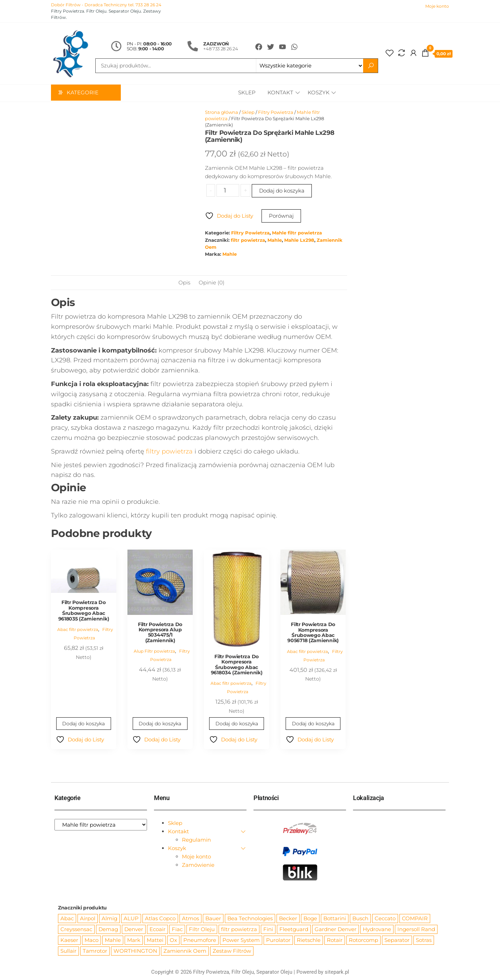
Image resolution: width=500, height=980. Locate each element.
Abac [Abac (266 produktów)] (67, 919)
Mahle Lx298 (299, 241)
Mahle (275, 241)
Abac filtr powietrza (78, 630)
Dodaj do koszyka (282, 191)
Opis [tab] (184, 283)
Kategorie (83, 93)
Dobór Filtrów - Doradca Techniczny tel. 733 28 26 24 (106, 5)
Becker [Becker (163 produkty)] (288, 919)
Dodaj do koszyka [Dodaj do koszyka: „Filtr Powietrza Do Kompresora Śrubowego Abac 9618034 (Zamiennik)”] (237, 724)
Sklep (246, 93)
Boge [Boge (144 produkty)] (310, 919)
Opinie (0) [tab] (212, 283)
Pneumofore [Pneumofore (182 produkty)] (200, 940)
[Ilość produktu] (228, 191)
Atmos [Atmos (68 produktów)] (190, 919)
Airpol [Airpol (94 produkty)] (88, 919)
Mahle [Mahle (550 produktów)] (113, 940)
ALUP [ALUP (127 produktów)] (131, 919)
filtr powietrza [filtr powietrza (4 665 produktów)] (239, 930)
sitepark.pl (337, 972)
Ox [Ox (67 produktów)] (173, 940)
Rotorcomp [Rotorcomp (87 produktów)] (363, 940)
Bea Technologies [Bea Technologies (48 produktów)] (250, 919)
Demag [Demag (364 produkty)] (108, 930)
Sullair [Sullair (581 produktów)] (68, 951)
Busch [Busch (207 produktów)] (360, 919)
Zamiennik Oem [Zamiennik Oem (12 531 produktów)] (185, 951)
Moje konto (437, 6)
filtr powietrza (248, 241)
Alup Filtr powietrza (154, 651)
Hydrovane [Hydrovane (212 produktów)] (377, 930)
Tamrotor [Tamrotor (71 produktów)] (95, 951)
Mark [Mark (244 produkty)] (134, 940)
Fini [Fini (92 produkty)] (268, 930)
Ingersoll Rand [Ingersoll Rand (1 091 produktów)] (416, 930)
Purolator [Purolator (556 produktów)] (278, 940)
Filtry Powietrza (276, 112)
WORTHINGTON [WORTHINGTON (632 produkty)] (135, 951)
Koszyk (319, 93)
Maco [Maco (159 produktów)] (91, 940)
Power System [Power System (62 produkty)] (241, 940)
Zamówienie (198, 865)
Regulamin (196, 840)
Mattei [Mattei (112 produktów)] (155, 940)
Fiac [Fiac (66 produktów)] (177, 930)
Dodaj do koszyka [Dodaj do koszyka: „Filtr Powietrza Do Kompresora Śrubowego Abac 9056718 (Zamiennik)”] (313, 724)
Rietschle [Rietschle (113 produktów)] (309, 940)
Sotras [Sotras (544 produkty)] (424, 940)
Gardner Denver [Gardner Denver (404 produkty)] (336, 930)
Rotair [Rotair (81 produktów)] (335, 940)
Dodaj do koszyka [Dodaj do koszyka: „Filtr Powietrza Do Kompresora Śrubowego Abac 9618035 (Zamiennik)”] (84, 724)
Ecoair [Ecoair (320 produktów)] (157, 930)
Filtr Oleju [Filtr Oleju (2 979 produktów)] (202, 930)
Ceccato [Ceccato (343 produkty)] (385, 919)
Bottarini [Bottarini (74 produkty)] (335, 919)
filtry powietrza (169, 452)
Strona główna (222, 112)
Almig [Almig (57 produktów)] (109, 919)
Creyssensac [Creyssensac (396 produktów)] (76, 930)
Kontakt (279, 93)
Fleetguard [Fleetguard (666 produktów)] (294, 930)
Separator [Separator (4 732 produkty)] (397, 940)
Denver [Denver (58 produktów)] (134, 930)
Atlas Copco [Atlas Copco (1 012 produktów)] (160, 919)
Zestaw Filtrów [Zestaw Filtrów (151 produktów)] (232, 951)
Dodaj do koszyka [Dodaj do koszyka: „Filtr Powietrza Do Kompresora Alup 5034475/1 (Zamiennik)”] (160, 724)
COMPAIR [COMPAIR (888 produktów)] (415, 919)
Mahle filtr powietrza (297, 233)
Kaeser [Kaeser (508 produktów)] (69, 940)
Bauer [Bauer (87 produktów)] (213, 919)
